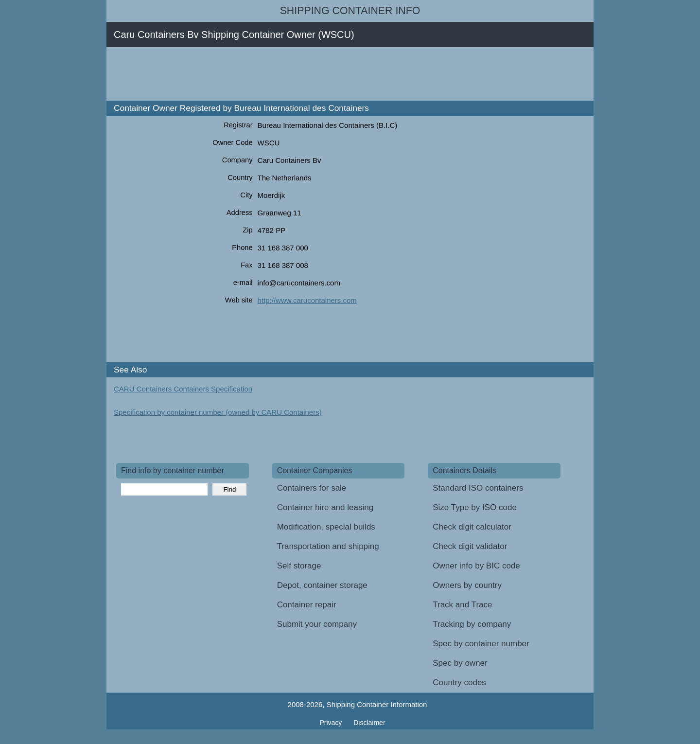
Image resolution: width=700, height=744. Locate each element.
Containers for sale (312, 488)
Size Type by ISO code (475, 507)
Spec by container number (481, 644)
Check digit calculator (472, 527)
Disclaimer (369, 723)
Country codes (459, 682)
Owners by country (467, 585)
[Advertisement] (293, 74)
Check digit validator (470, 546)
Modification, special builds (326, 527)
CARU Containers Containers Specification (183, 389)
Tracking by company (472, 624)
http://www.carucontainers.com (307, 300)
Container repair (307, 605)
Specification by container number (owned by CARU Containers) (218, 412)
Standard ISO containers (478, 488)
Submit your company (317, 624)
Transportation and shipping (328, 546)
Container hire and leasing (325, 507)
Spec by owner (460, 663)
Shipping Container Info (350, 11)
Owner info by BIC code (476, 566)
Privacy (332, 723)
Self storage (299, 566)
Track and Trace (462, 605)
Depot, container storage (322, 585)
